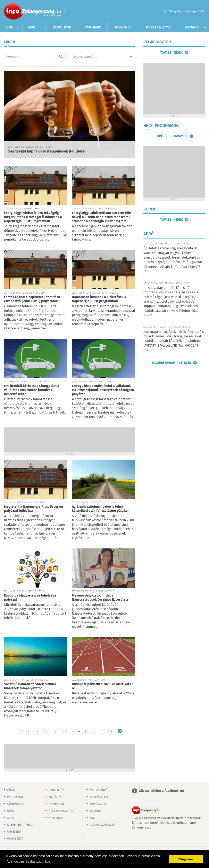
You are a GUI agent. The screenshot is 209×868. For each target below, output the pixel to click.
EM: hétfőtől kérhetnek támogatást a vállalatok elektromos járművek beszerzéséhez (32, 390)
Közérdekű (56, 797)
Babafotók (56, 790)
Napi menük (93, 28)
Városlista (64, 12)
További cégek (171, 53)
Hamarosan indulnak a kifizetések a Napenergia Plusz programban (99, 299)
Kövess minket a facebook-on (161, 791)
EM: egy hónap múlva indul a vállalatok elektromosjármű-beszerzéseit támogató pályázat (103, 390)
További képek (171, 220)
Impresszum (98, 804)
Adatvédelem (99, 797)
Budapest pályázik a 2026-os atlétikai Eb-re (103, 686)
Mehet (61, 57)
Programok (123, 28)
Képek (32, 28)
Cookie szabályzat (103, 825)
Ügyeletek (14, 832)
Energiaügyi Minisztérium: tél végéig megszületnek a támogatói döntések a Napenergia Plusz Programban (33, 217)
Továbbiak (192, 28)
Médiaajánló (99, 790)
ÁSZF (93, 818)
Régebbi (120, 731)
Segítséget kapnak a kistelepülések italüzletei (47, 151)
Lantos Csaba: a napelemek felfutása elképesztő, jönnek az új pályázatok (32, 299)
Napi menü (56, 818)
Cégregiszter (62, 28)
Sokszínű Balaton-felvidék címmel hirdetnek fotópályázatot (30, 686)
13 (94, 731)
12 (85, 731)
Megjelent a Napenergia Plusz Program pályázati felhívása (34, 509)
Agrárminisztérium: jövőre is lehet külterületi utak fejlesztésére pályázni (101, 509)
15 (111, 731)
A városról (57, 804)
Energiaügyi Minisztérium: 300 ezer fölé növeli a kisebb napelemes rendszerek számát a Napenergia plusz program (101, 217)
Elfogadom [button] (186, 859)
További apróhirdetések (171, 363)
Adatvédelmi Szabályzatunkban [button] (29, 862)
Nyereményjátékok (20, 825)
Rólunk (95, 811)
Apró (11, 818)
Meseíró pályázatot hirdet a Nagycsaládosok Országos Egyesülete (100, 598)
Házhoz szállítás (158, 28)
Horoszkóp (15, 839)
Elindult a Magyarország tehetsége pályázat (30, 598)
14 (102, 731)
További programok (171, 136)
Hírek (10, 28)
